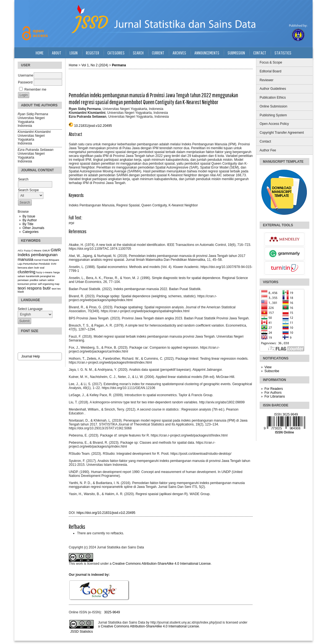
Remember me (35, 90)
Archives (179, 53)
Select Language (30, 309)
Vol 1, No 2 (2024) (95, 65)
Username (26, 75)
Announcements (207, 53)
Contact (265, 141)
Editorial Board (271, 71)
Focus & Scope (271, 62)
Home (40, 53)
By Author (30, 220)
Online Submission (273, 106)
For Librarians (275, 396)
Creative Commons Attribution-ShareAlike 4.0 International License (162, 564)
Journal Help (31, 356)
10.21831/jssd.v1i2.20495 (93, 126)
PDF (72, 223)
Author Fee (268, 150)
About (57, 53)
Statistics (283, 53)
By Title (28, 224)
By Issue (29, 216)
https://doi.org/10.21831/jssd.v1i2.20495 (106, 513)
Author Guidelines (273, 89)
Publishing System (273, 115)
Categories (30, 232)
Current (158, 53)
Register (93, 53)
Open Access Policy (274, 124)
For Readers (274, 389)
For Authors (273, 393)
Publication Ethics (273, 98)
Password (25, 82)
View (268, 367)
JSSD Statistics (81, 632)
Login (74, 53)
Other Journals (33, 228)
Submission (236, 53)
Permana (119, 65)
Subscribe (272, 371)
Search (138, 53)
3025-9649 (112, 612)
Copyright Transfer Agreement (282, 133)
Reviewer (267, 80)
